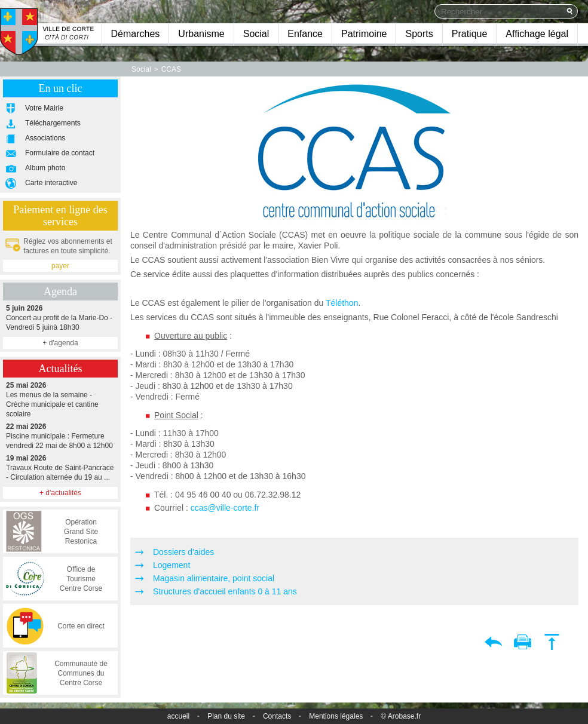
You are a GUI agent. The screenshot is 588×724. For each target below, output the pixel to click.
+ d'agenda (60, 343)
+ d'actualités (60, 493)
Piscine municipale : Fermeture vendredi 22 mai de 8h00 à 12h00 (60, 436)
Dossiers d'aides (183, 552)
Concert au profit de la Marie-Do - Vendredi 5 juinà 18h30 (60, 317)
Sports (419, 34)
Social (256, 34)
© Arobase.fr (401, 716)
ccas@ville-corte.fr (225, 508)
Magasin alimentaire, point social (214, 578)
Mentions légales (336, 716)
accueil (178, 716)
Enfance (305, 34)
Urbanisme (201, 34)
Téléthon (342, 303)
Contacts (277, 716)
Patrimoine (364, 34)
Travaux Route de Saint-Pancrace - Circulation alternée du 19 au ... (60, 467)
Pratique (470, 34)
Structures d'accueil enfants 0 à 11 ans (225, 591)
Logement (171, 565)
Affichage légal (537, 34)
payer (60, 266)
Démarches (136, 34)
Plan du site (226, 716)
